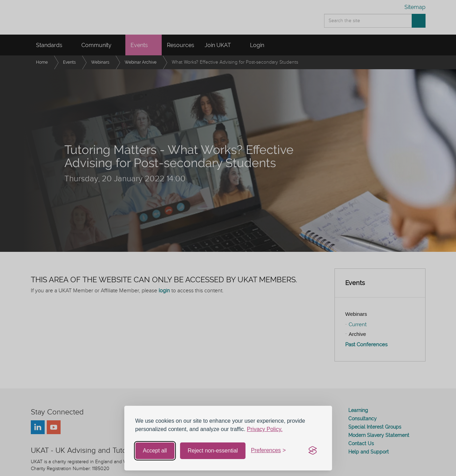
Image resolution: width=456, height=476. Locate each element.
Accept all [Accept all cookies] (155, 451)
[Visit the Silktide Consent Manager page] (313, 451)
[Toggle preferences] (269, 451)
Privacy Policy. (265, 429)
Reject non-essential (213, 451)
